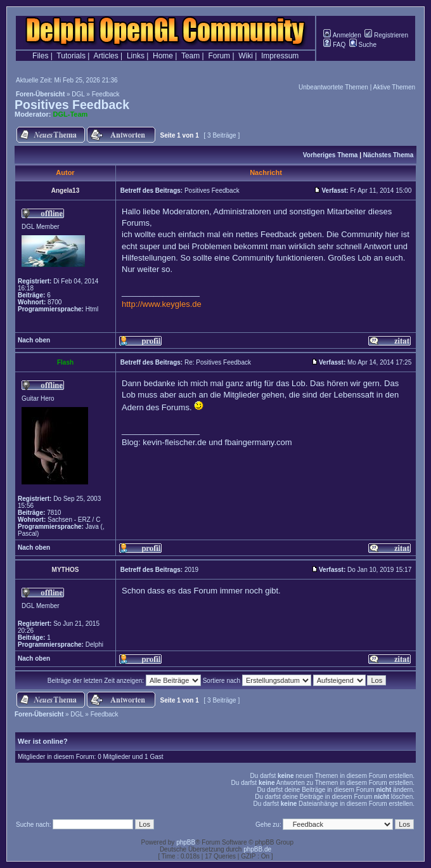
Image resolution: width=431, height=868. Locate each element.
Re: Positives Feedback (218, 362)
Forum (219, 56)
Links (136, 56)
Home (163, 56)
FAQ (334, 45)
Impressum (280, 56)
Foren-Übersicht (40, 94)
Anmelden (342, 35)
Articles (106, 56)
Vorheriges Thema (331, 155)
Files (40, 56)
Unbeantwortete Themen (333, 87)
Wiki (246, 56)
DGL (78, 94)
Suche (363, 45)
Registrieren (386, 35)
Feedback (106, 94)
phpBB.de (257, 849)
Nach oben (34, 340)
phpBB (186, 842)
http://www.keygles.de (162, 304)
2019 (191, 570)
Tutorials (71, 56)
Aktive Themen (394, 87)
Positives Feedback (72, 105)
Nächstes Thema (388, 155)
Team (190, 56)
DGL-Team (71, 114)
